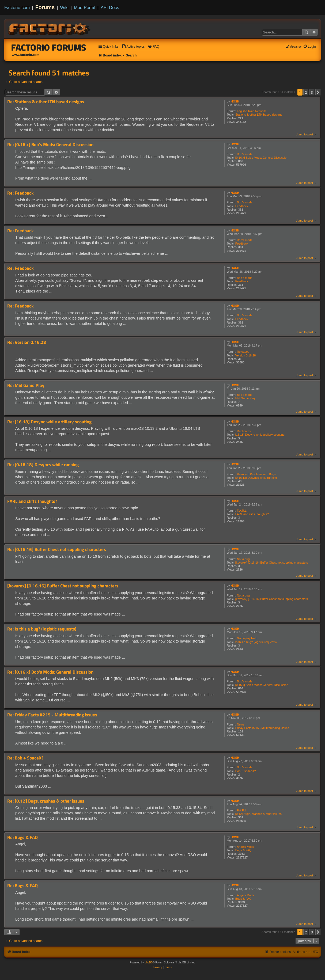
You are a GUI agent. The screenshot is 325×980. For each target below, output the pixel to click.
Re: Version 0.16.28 (27, 342)
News (241, 724)
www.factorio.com (26, 55)
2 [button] (306, 92)
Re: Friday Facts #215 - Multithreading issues (52, 715)
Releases (243, 352)
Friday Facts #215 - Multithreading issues (262, 728)
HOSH (235, 101)
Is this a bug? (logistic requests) (256, 642)
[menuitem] (133, 47)
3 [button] (312, 92)
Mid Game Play (245, 398)
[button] (318, 92)
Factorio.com (17, 7)
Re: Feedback (20, 193)
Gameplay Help (247, 638)
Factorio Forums (49, 47)
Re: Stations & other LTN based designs (46, 102)
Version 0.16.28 (245, 355)
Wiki (64, 7)
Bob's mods (245, 154)
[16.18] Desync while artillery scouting (260, 435)
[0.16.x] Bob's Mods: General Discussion (262, 158)
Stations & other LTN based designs (259, 115)
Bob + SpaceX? (246, 771)
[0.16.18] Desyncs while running (256, 478)
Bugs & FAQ (243, 850)
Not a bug (243, 559)
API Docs (110, 7)
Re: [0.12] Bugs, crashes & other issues (46, 801)
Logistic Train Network (251, 111)
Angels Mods (245, 847)
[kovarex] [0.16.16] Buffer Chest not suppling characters (272, 563)
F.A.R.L (242, 511)
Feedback (242, 206)
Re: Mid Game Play (26, 385)
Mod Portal (85, 7)
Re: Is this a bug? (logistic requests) (42, 629)
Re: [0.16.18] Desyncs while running (43, 465)
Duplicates (244, 431)
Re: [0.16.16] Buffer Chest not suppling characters (57, 550)
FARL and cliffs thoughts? (252, 514)
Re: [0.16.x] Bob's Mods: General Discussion (50, 145)
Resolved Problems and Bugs (256, 474)
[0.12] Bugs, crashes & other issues (258, 814)
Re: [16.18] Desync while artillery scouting (49, 422)
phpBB (149, 962)
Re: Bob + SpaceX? (25, 758)
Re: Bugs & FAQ (22, 837)
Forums (45, 7)
